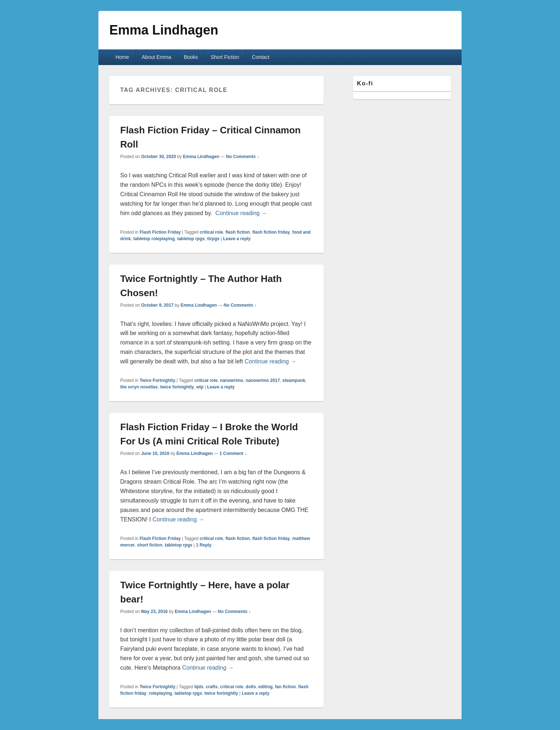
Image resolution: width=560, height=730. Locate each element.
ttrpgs (213, 239)
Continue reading (241, 213)
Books (191, 57)
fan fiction (285, 687)
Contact (261, 57)
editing (265, 687)
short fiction (150, 545)
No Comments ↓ (243, 157)
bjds (199, 687)
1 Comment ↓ (233, 453)
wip (200, 387)
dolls (251, 687)
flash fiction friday (271, 232)
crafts (212, 687)
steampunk (294, 380)
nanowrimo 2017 (263, 380)
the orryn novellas (139, 387)
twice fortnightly (177, 387)
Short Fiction (225, 57)
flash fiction (238, 232)
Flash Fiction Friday (160, 232)
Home (122, 57)
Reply (204, 545)
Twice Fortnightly (157, 380)
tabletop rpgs (191, 239)
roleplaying (161, 693)
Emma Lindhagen (164, 30)
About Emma (156, 57)
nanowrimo (232, 380)
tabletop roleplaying (154, 239)
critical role (211, 232)
